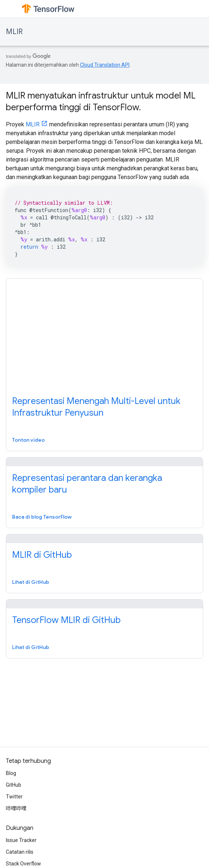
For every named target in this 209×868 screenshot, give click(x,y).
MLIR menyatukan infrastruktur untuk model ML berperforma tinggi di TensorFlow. (101, 101)
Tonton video (28, 440)
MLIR (14, 32)
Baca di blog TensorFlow (42, 517)
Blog (11, 773)
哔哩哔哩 (16, 808)
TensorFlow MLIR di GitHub (66, 620)
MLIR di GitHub (42, 555)
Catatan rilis (20, 852)
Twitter (14, 797)
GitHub (14, 785)
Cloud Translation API (105, 65)
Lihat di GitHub (31, 582)
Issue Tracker (21, 840)
